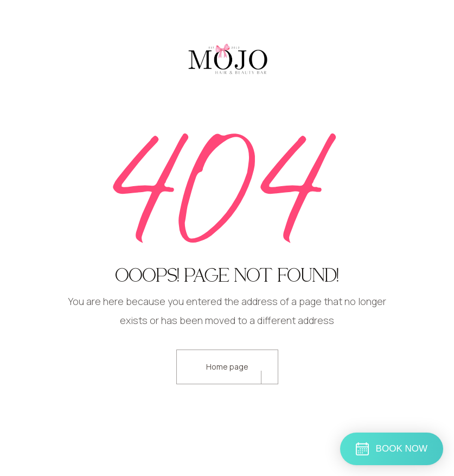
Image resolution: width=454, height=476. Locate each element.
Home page (227, 367)
